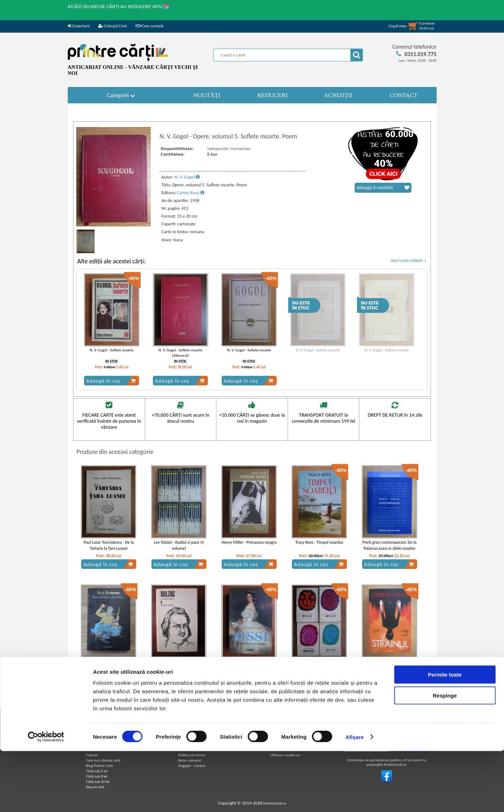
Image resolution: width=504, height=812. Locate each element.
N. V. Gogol (187, 177)
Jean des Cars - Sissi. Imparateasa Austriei (249, 665)
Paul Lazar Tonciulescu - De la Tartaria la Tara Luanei (109, 545)
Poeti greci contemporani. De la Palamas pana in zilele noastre (389, 545)
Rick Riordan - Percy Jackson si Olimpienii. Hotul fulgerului (109, 665)
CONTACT (404, 95)
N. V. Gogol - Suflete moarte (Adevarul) (181, 353)
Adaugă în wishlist (383, 188)
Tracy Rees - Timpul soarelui (319, 542)
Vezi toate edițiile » (408, 260)
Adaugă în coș (111, 381)
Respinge (445, 756)
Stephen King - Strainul (389, 662)
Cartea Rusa (191, 193)
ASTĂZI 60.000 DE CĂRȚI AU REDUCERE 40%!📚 (119, 6)
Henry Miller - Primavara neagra (249, 542)
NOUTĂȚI (207, 95)
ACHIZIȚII (338, 95)
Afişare (355, 798)
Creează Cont (113, 26)
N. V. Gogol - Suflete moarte (112, 350)
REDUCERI (273, 95)
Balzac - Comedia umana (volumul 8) (179, 665)
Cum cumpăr (150, 26)
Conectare (79, 26)
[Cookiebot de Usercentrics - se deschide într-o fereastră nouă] (46, 798)
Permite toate (445, 736)
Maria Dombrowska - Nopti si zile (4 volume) (319, 665)
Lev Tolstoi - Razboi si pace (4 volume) (179, 545)
